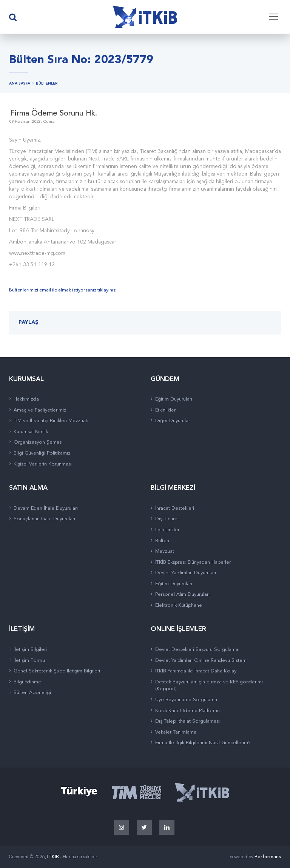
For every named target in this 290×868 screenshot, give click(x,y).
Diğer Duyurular (173, 421)
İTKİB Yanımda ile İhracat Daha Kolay (196, 671)
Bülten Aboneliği (32, 693)
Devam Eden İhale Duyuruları (46, 508)
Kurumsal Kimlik (31, 432)
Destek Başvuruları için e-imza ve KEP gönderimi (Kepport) (209, 686)
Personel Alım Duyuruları (182, 594)
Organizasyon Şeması (38, 442)
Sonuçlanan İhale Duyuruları (44, 519)
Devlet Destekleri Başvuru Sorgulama (197, 650)
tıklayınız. (107, 290)
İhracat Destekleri (175, 508)
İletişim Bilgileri (30, 650)
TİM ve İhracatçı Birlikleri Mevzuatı (51, 421)
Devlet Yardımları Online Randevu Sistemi (201, 661)
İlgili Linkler (167, 530)
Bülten (162, 541)
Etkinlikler (165, 410)
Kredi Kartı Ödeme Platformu (187, 711)
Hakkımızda (26, 399)
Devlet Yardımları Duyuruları (186, 573)
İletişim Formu (29, 661)
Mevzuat (165, 551)
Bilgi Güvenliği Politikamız (42, 453)
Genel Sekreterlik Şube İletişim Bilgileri (57, 671)
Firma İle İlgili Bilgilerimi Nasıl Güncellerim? (203, 743)
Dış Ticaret (167, 519)
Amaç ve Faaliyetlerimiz (40, 410)
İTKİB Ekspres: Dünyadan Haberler (193, 562)
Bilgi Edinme (27, 682)
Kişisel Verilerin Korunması (43, 464)
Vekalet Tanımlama (176, 732)
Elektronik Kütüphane (179, 605)
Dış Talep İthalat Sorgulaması (187, 721)
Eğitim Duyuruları (174, 399)
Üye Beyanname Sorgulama (186, 700)
